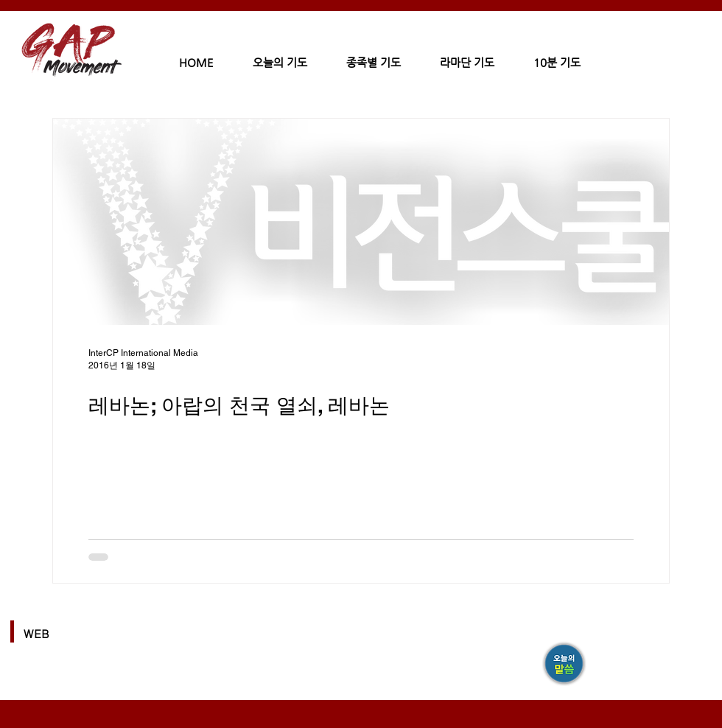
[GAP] (565, 665)
